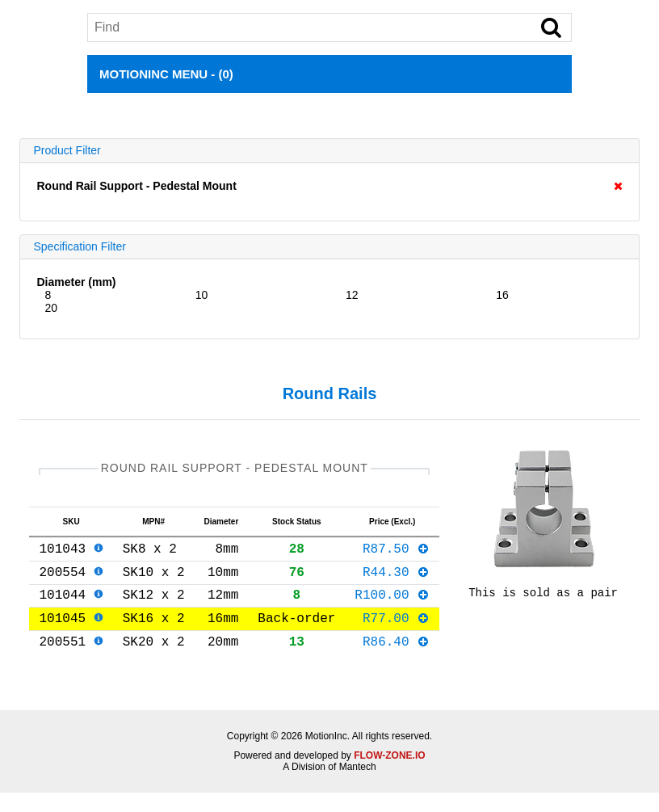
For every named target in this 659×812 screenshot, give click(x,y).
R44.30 (396, 581)
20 (51, 308)
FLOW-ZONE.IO (389, 775)
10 (202, 295)
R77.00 (396, 633)
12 (352, 295)
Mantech (358, 786)
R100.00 (392, 607)
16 (502, 295)
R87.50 (396, 554)
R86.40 (396, 660)
